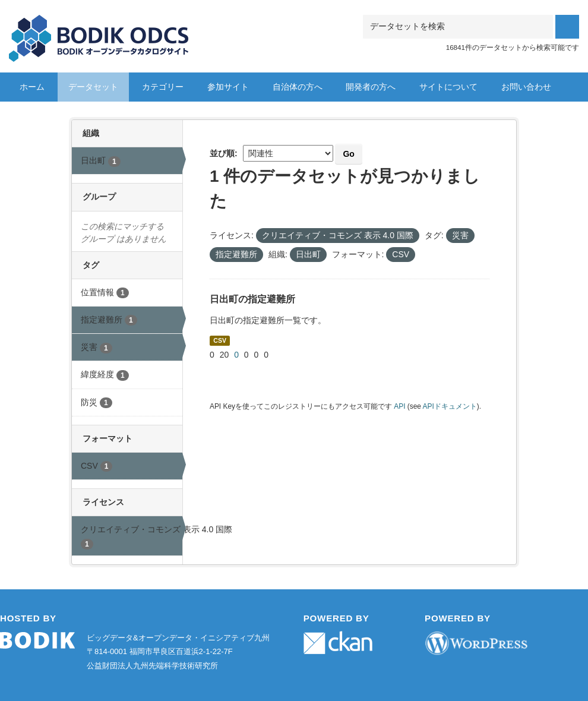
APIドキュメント (450, 406)
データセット (93, 87)
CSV (220, 340)
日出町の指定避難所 (252, 299)
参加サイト (228, 87)
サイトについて (448, 87)
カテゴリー (163, 87)
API (399, 406)
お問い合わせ (526, 87)
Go (348, 154)
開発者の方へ (371, 87)
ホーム (32, 87)
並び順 (222, 153)
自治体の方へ (298, 87)
